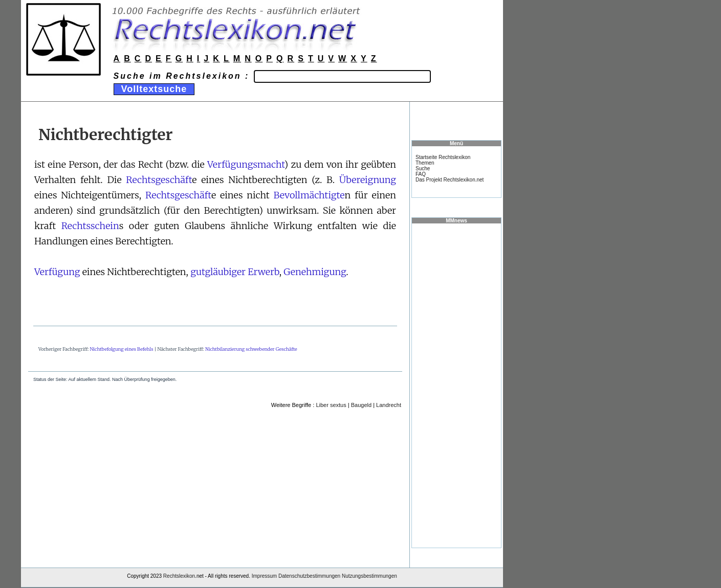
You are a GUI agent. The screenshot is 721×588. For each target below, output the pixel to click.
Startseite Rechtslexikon (443, 157)
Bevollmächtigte (309, 195)
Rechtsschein (90, 226)
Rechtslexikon (179, 576)
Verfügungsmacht (246, 164)
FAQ (421, 174)
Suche (423, 168)
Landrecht (389, 405)
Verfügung (57, 272)
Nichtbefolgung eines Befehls (122, 349)
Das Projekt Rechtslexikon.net (450, 180)
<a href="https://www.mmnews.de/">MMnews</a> (456, 385)
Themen (425, 163)
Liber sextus (331, 405)
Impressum (264, 576)
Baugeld (361, 405)
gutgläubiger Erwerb (235, 272)
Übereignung (368, 180)
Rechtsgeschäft (159, 180)
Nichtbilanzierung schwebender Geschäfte (251, 349)
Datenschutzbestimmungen (309, 576)
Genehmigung (315, 272)
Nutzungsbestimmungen (369, 576)
